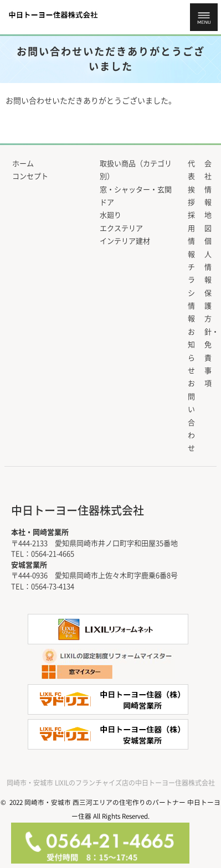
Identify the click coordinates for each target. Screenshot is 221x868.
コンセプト (30, 176)
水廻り (110, 215)
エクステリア (121, 228)
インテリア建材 (125, 241)
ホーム (23, 164)
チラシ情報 (191, 293)
